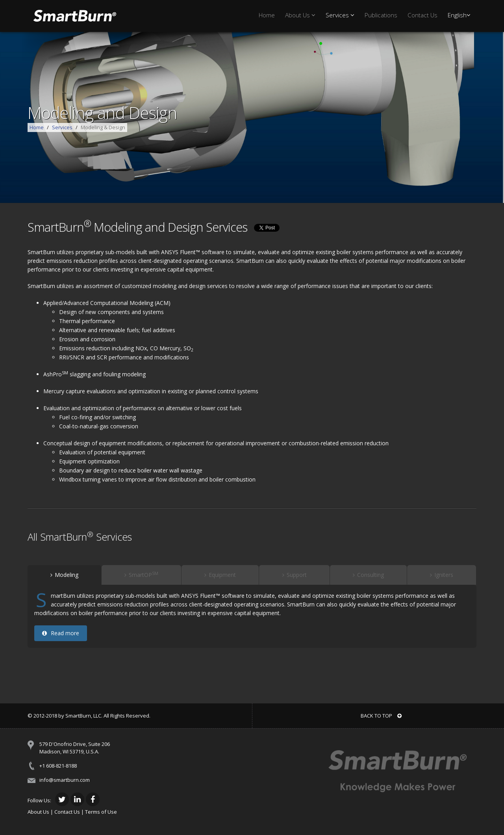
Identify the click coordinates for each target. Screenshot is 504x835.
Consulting (368, 575)
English (459, 15)
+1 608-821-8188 (58, 766)
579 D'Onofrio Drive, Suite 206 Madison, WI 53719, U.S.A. (75, 748)
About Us (300, 15)
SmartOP (141, 575)
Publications (381, 15)
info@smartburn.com (65, 780)
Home (267, 15)
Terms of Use (101, 812)
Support (295, 575)
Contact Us (422, 15)
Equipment (220, 575)
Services (340, 15)
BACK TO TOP (381, 716)
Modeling (64, 575)
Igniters (442, 575)
